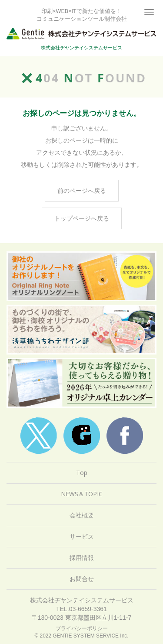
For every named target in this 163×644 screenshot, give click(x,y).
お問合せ (82, 579)
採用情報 (82, 558)
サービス (82, 536)
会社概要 (82, 515)
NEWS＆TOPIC (82, 494)
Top (82, 473)
